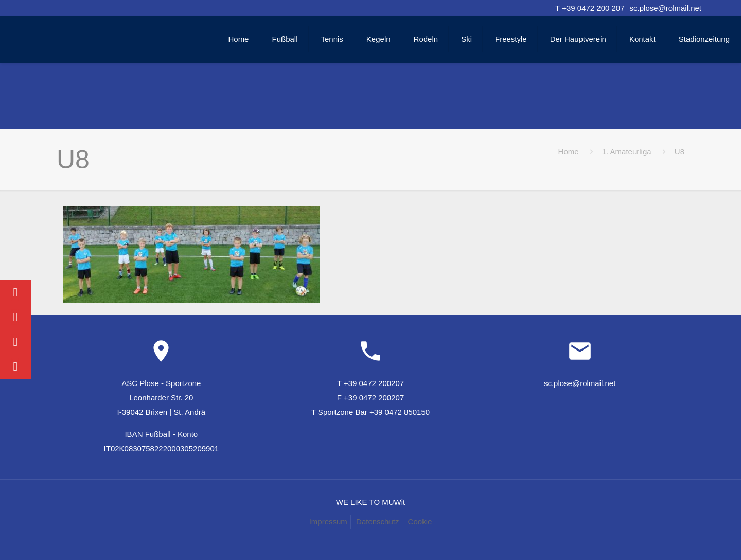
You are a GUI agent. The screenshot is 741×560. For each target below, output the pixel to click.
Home (569, 152)
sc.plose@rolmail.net (666, 8)
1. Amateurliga (627, 152)
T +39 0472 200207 (370, 383)
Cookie (420, 522)
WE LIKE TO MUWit (370, 502)
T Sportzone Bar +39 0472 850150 (370, 412)
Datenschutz (377, 522)
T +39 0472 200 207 (590, 8)
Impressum (328, 522)
